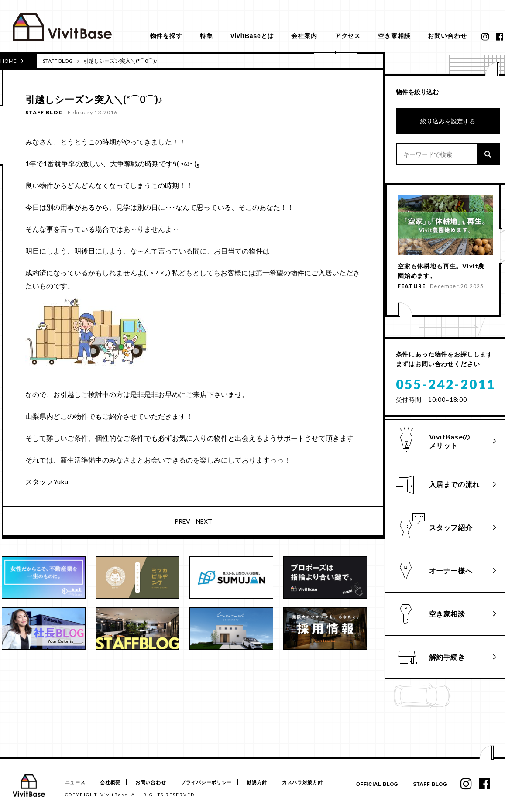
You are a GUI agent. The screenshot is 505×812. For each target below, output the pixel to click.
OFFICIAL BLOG (374, 784)
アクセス (348, 36)
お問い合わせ (447, 36)
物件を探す (166, 36)
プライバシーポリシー (214, 783)
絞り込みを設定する (448, 121)
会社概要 (113, 783)
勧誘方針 (267, 783)
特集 (206, 36)
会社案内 (304, 36)
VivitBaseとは (252, 36)
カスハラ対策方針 (315, 783)
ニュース (75, 783)
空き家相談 (394, 36)
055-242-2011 (446, 394)
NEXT (204, 521)
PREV (182, 521)
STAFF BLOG (58, 61)
